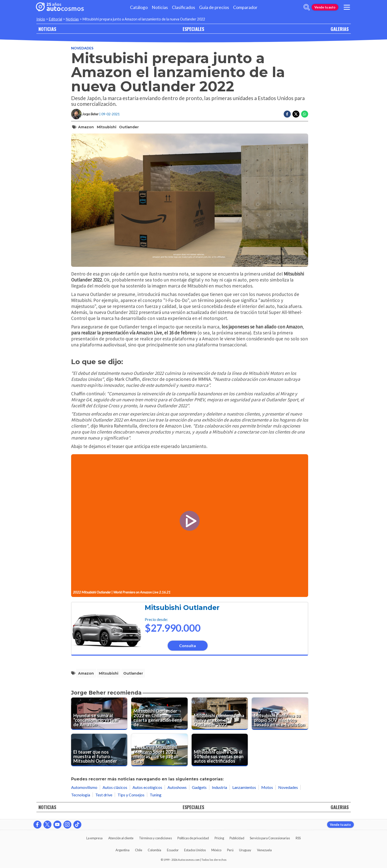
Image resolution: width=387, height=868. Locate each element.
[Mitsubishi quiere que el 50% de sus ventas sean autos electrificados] (220, 750)
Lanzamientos (244, 787)
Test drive (104, 795)
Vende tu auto (325, 7)
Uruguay (245, 850)
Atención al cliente (121, 838)
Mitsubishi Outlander (182, 608)
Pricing (219, 838)
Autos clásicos (115, 787)
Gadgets (199, 787)
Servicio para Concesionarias (270, 838)
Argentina (123, 850)
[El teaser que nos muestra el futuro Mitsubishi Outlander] (99, 750)
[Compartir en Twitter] (296, 114)
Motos (267, 787)
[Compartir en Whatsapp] (305, 114)
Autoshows (177, 787)
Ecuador (173, 850)
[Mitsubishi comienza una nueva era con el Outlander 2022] (220, 714)
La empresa (94, 838)
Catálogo (139, 7)
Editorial (56, 19)
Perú (230, 850)
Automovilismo (84, 787)
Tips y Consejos (131, 795)
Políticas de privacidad (193, 838)
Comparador (245, 7)
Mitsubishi (107, 127)
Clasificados (184, 7)
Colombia (154, 850)
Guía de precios (214, 7)
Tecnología (81, 795)
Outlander (129, 127)
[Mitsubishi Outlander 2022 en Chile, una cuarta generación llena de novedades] (159, 714)
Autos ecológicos (147, 787)
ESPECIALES (193, 29)
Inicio (41, 19)
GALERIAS (340, 29)
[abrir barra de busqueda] (307, 7)
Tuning (156, 795)
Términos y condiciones (155, 838)
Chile (139, 850)
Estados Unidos (195, 850)
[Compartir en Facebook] (287, 114)
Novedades (82, 48)
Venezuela (264, 850)
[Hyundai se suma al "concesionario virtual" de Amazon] (99, 714)
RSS (298, 838)
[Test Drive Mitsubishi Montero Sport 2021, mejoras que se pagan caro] (159, 750)
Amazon (86, 127)
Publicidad (237, 838)
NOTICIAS (47, 29)
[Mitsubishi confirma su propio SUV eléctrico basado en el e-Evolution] (280, 714)
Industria (219, 787)
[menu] (347, 7)
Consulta (188, 646)
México (216, 850)
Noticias (160, 7)
